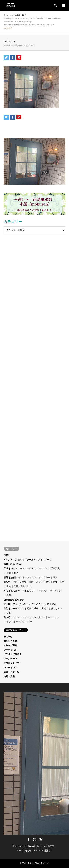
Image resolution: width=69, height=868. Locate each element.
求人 (9, 586)
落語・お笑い (55, 609)
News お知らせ (24, 851)
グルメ (14, 569)
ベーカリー (40, 617)
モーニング (54, 617)
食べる (7, 617)
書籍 (44, 609)
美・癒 (7, 604)
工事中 (47, 577)
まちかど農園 (10, 645)
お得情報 (15, 577)
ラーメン (20, 622)
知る (6, 591)
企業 (9, 595)
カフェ (16, 617)
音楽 (9, 613)
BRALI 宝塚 (27, 863)
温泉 (54, 604)
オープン (27, 577)
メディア (43, 591)
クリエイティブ (11, 663)
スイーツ (27, 617)
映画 (36, 609)
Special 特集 (48, 846)
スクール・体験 (32, 560)
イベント (8, 560)
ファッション (20, 604)
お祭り (19, 560)
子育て (47, 582)
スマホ (37, 577)
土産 (46, 569)
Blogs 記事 (34, 846)
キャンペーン (10, 659)
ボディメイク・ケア (39, 604)
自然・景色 (19, 586)
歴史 (16, 573)
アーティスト (17, 609)
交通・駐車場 (20, 582)
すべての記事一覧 (17, 15)
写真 (29, 609)
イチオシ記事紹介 (13, 654)
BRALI (7, 555)
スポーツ (47, 560)
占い (38, 582)
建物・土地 (59, 582)
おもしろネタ (29, 591)
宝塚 (6, 569)
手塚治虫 (55, 569)
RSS (41, 839)
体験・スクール (11, 672)
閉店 (55, 577)
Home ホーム (19, 846)
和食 (30, 622)
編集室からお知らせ (14, 600)
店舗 (6, 577)
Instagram (35, 839)
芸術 (6, 609)
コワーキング (10, 668)
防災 (30, 586)
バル (38, 569)
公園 (31, 582)
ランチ (10, 622)
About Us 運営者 (42, 851)
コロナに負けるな (13, 564)
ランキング (56, 591)
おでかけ (15, 591)
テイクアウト (27, 569)
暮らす (7, 582)
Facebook (28, 839)
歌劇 (9, 573)
